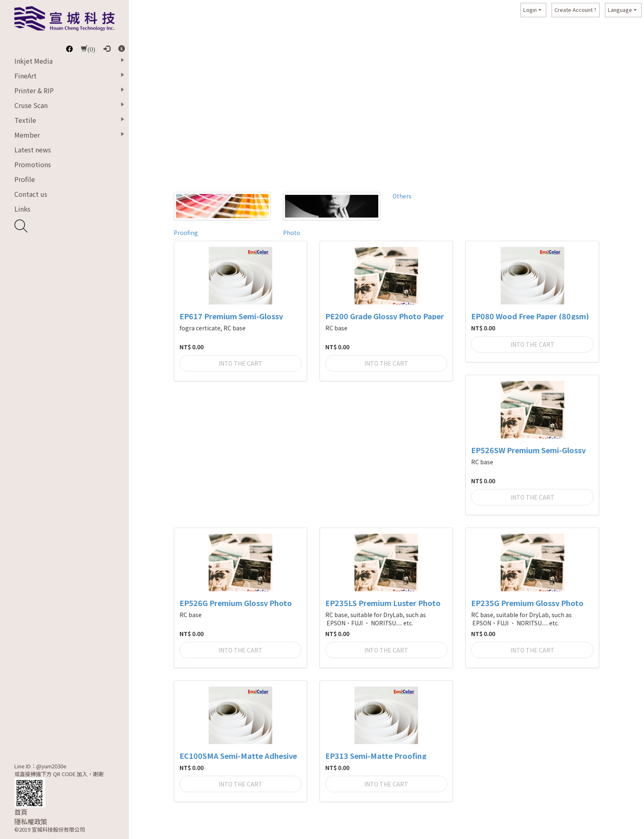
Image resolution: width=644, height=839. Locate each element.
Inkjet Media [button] (33, 61)
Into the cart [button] (240, 363)
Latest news (33, 150)
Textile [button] (25, 120)
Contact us (31, 194)
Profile (25, 179)
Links (22, 209)
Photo (292, 233)
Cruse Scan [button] (31, 105)
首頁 (21, 812)
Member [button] (27, 135)
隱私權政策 (31, 822)
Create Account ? (575, 10)
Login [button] (530, 10)
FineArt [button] (25, 76)
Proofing (186, 233)
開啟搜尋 (21, 226)
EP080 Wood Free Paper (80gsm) (530, 316)
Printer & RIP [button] (34, 90)
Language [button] (620, 10)
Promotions (33, 164)
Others (402, 196)
